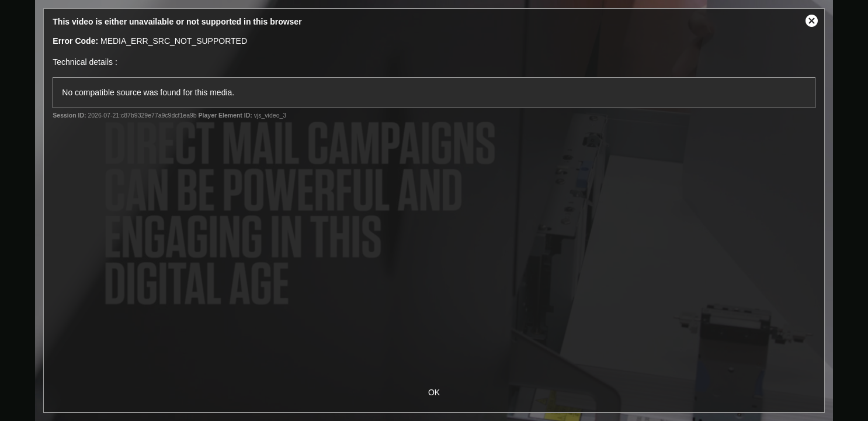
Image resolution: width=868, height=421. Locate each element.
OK (434, 392)
